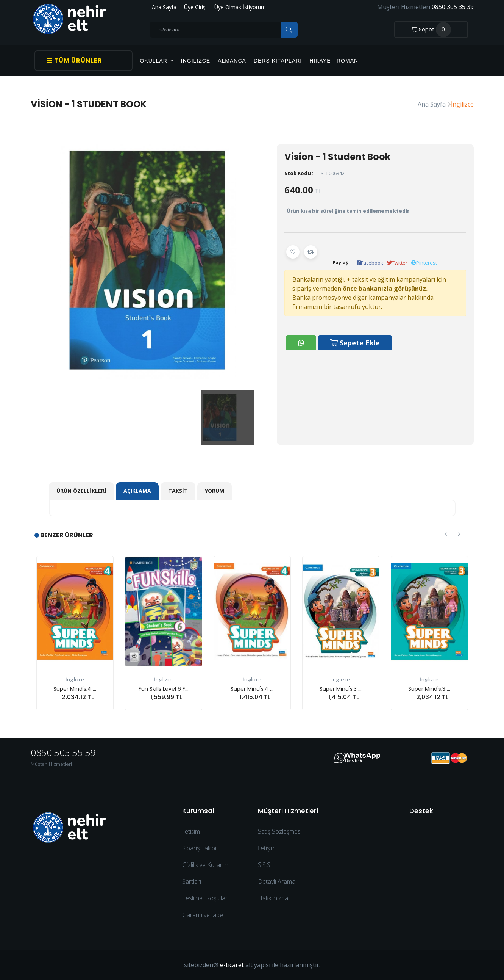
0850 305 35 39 (453, 7)
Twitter (397, 263)
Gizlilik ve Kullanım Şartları (206, 873)
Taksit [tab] (178, 491)
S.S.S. (265, 865)
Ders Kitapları (278, 61)
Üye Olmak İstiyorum (240, 7)
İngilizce (196, 61)
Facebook (370, 263)
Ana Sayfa (164, 7)
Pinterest (424, 263)
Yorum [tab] (215, 491)
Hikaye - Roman (334, 61)
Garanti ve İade (203, 915)
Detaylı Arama (277, 881)
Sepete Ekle (355, 342)
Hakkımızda (273, 898)
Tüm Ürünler (75, 60)
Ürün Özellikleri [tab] (81, 491)
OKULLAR (157, 61)
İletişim (191, 831)
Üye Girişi (195, 7)
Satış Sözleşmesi (280, 831)
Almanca (232, 61)
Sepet (431, 30)
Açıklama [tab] (137, 491)
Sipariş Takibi (199, 848)
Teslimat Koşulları (205, 898)
